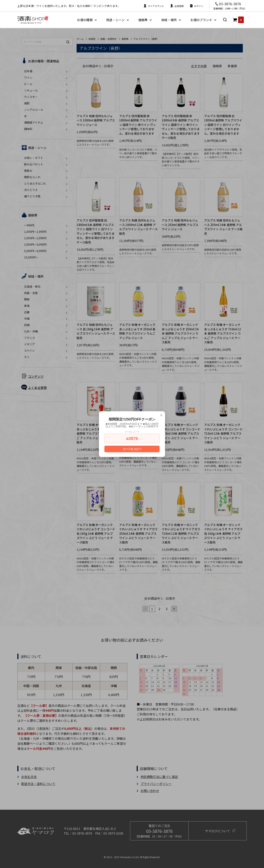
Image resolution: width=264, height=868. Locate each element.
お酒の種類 (85, 20)
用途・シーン (115, 20)
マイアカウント (154, 6)
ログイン (196, 6)
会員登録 (177, 6)
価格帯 (143, 20)
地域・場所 (169, 20)
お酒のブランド (201, 20)
